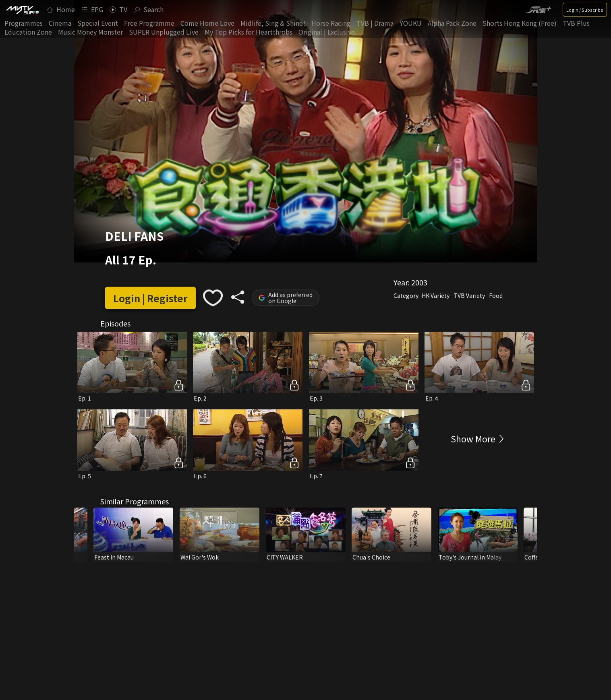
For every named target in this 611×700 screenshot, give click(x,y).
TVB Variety (469, 295)
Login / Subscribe (585, 10)
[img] (22, 10)
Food (496, 295)
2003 (419, 282)
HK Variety (436, 295)
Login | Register (150, 298)
